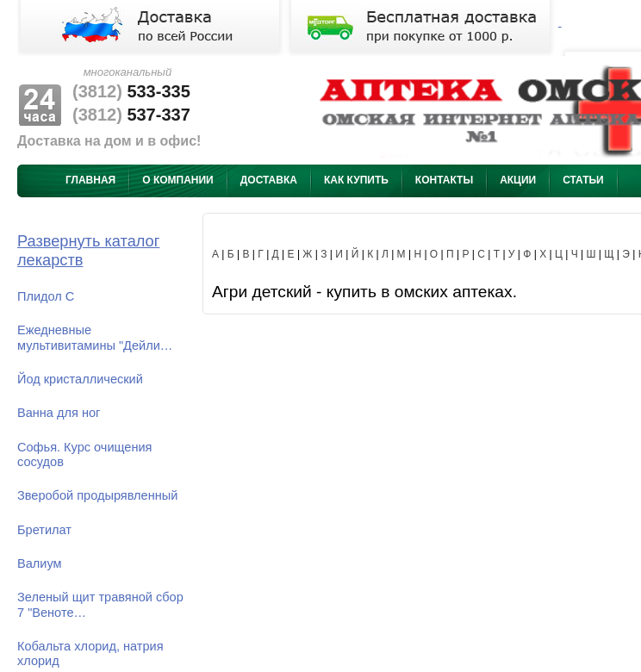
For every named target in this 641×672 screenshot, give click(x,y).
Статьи (583, 180)
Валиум (40, 563)
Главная (90, 180)
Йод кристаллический (80, 379)
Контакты (444, 180)
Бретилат (44, 530)
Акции (518, 180)
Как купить (356, 180)
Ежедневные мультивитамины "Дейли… (95, 337)
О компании (178, 180)
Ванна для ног (59, 413)
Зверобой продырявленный (97, 495)
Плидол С (46, 296)
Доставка (269, 180)
